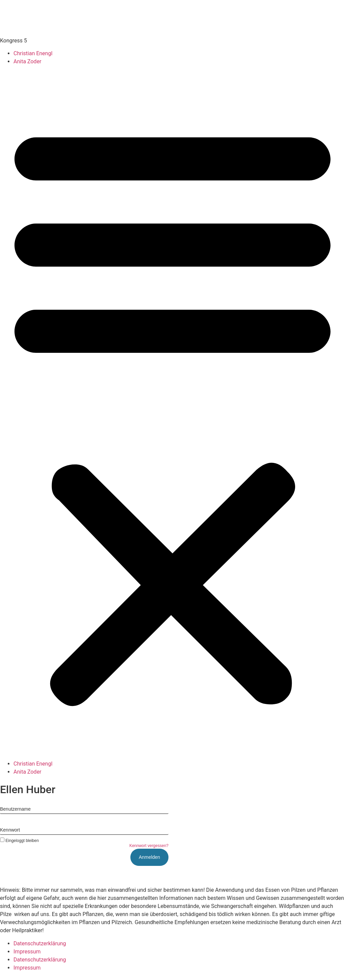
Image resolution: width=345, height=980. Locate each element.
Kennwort (10, 830)
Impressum (27, 952)
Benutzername (15, 809)
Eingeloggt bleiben (19, 840)
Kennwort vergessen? (149, 846)
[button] (172, 413)
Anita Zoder (27, 61)
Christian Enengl (33, 53)
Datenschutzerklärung (40, 943)
